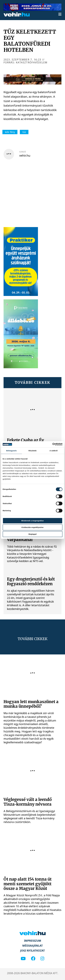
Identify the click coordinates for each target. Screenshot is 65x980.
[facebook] (33, 959)
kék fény (10, 132)
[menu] (60, 14)
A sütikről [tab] (54, 451)
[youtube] (23, 959)
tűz (24, 132)
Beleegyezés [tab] (11, 451)
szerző (23, 152)
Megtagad (32, 534)
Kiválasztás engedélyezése (33, 527)
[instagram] (42, 959)
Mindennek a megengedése (32, 521)
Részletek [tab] (32, 451)
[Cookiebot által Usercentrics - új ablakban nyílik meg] (52, 444)
